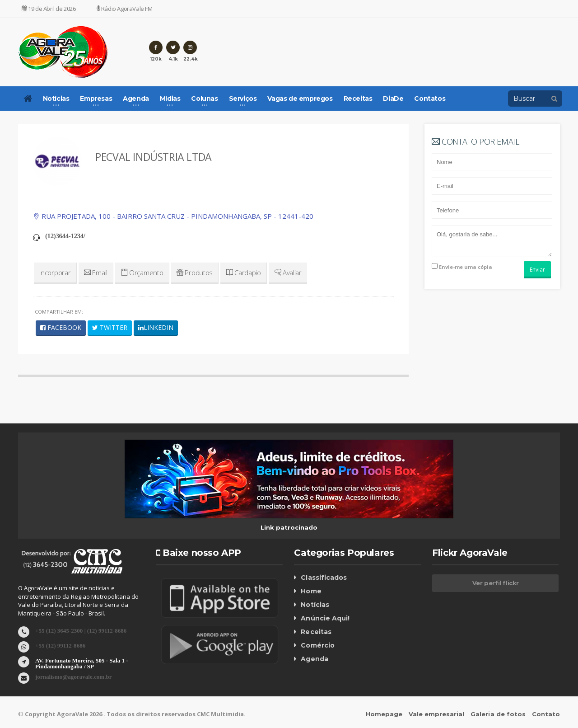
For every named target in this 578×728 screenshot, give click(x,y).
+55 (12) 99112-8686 (60, 645)
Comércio (317, 645)
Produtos (193, 272)
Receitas (358, 99)
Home (311, 591)
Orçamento (141, 272)
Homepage (385, 714)
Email (95, 272)
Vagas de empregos (300, 99)
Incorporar (55, 272)
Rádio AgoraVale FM (125, 9)
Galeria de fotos (498, 714)
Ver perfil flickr (496, 583)
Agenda (314, 659)
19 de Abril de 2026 (49, 9)
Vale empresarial (437, 714)
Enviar (537, 270)
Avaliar (286, 272)
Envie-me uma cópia (462, 267)
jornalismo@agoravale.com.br (73, 676)
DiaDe (393, 99)
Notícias (315, 605)
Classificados (323, 578)
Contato (546, 714)
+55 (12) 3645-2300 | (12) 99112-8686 (81, 630)
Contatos (430, 99)
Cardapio (242, 272)
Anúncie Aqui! (325, 618)
